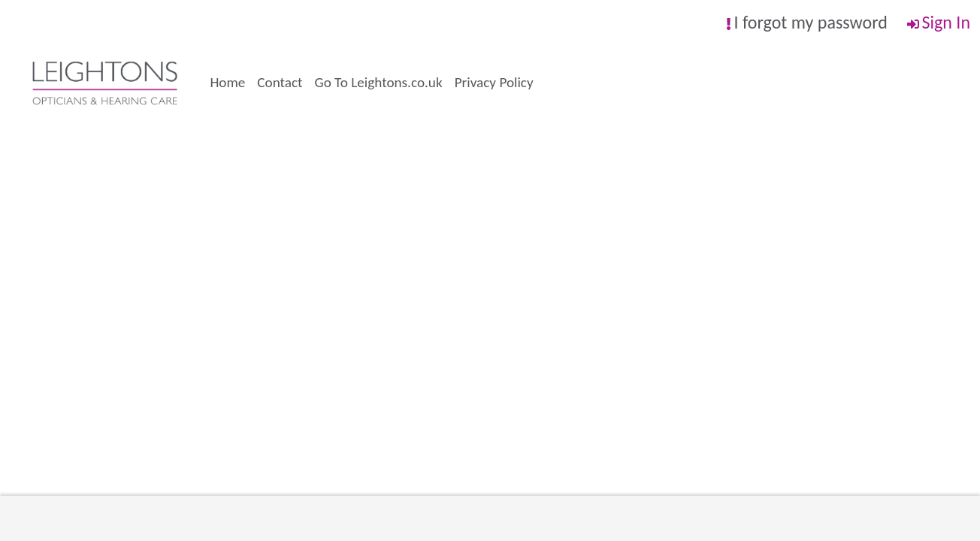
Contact (280, 82)
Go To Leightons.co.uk (379, 82)
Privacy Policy (494, 82)
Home (227, 82)
